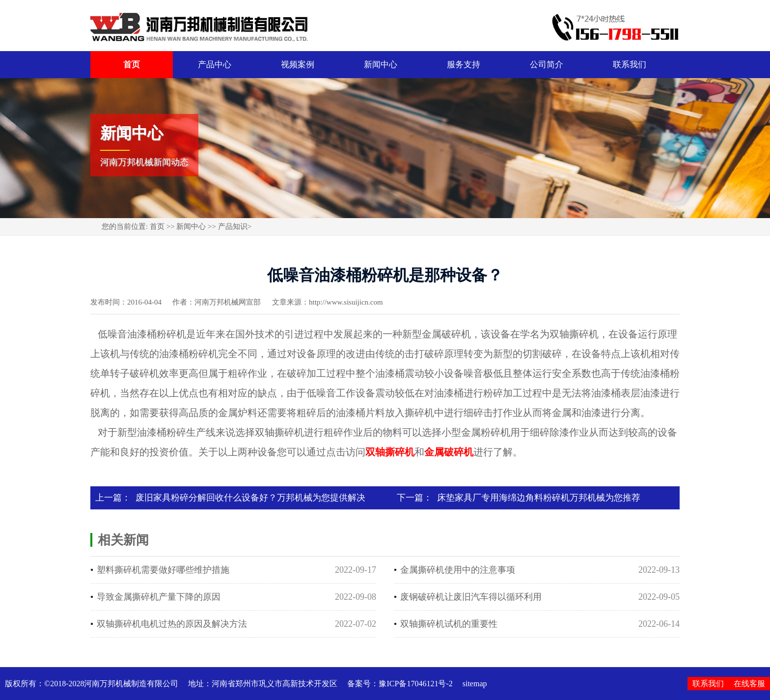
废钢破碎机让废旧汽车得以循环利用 (471, 597)
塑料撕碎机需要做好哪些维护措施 (163, 570)
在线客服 (749, 684)
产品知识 (233, 226)
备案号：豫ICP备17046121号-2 (400, 684)
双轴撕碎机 (390, 452)
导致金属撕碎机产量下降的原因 (159, 597)
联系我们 (630, 65)
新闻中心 (381, 65)
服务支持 (464, 65)
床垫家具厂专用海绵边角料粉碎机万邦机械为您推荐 (539, 498)
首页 (132, 65)
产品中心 (215, 65)
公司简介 (547, 65)
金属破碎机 (449, 452)
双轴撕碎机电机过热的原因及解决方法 (172, 624)
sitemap (475, 684)
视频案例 (298, 65)
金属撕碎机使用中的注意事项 (458, 570)
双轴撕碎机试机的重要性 (449, 624)
